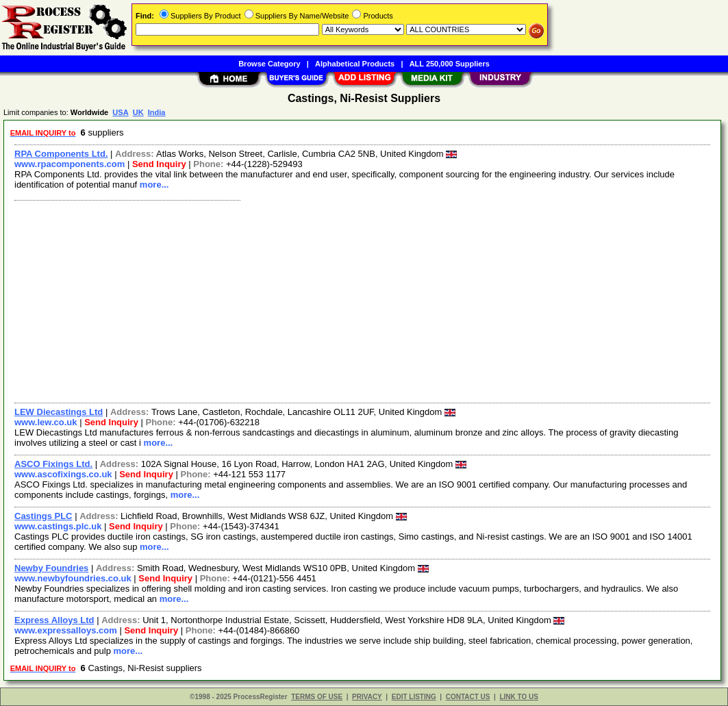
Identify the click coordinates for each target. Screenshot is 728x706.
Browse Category (269, 64)
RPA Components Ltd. (61, 154)
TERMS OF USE (317, 697)
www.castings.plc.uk (58, 526)
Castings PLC (43, 516)
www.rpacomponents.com (70, 164)
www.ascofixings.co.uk (63, 474)
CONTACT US (468, 697)
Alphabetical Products (355, 64)
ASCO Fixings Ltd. (53, 464)
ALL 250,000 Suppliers (450, 64)
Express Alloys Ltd (54, 620)
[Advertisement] (363, 300)
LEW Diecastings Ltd (59, 412)
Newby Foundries (51, 568)
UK (138, 112)
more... (154, 185)
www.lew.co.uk (46, 422)
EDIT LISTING (414, 697)
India (157, 112)
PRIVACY (367, 697)
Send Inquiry (159, 164)
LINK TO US (518, 697)
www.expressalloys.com (66, 630)
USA (120, 112)
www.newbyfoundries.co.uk (73, 578)
